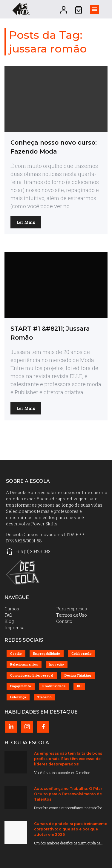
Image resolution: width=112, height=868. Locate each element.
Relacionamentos (24, 664)
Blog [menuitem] (9, 621)
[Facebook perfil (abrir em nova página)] (43, 727)
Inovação (57, 664)
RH (79, 686)
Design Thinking (78, 675)
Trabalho (45, 697)
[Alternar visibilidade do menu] (95, 9)
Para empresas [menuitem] (72, 609)
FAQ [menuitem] (8, 615)
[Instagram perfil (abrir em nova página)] (27, 727)
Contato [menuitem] (64, 621)
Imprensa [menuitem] (14, 628)
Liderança (18, 697)
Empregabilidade (47, 653)
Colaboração (82, 653)
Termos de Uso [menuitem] (72, 615)
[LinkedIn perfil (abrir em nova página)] (11, 727)
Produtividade (54, 686)
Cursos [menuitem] (12, 609)
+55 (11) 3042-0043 (33, 551)
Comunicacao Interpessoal (32, 675)
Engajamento (21, 686)
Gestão (16, 653)
